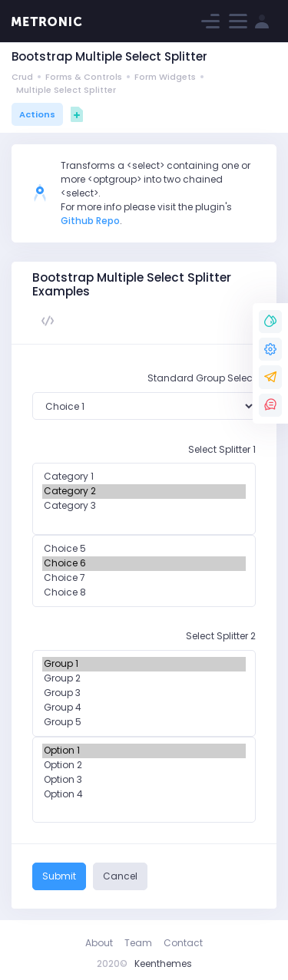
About (99, 943)
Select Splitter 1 (222, 449)
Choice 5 (144, 549)
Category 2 (144, 492)
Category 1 (144, 477)
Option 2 (144, 766)
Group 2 (144, 679)
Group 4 (144, 708)
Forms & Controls (84, 77)
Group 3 (144, 693)
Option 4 (144, 795)
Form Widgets (165, 77)
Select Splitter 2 (221, 636)
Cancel (120, 876)
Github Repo (90, 221)
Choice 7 (144, 578)
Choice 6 (144, 564)
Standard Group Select (202, 378)
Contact (183, 943)
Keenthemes (163, 964)
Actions (37, 114)
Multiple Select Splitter (66, 90)
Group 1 (144, 664)
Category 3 (144, 506)
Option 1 (144, 751)
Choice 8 (144, 593)
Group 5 (144, 723)
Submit (59, 876)
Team (138, 943)
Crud (22, 77)
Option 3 (144, 780)
